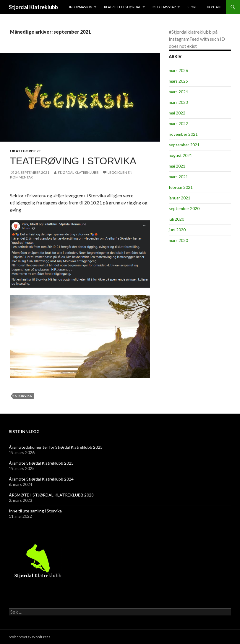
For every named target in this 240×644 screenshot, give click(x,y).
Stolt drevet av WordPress (30, 637)
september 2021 (184, 145)
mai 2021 (177, 166)
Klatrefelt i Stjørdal (122, 7)
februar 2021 (181, 187)
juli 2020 (176, 219)
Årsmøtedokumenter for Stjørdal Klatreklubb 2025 (56, 447)
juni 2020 (177, 230)
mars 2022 (178, 123)
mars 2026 (178, 70)
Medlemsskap (164, 7)
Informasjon (81, 7)
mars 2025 (178, 81)
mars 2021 (178, 177)
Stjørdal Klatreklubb (33, 7)
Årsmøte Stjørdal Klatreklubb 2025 (41, 463)
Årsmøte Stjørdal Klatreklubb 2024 (41, 479)
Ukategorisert (26, 151)
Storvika (23, 396)
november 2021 (183, 134)
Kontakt (214, 7)
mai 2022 (177, 113)
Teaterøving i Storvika (73, 161)
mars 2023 (178, 102)
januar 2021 (180, 198)
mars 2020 (178, 240)
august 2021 (180, 155)
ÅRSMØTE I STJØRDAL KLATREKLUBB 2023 (51, 495)
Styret (193, 7)
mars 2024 (178, 92)
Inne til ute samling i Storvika (35, 511)
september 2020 (184, 208)
